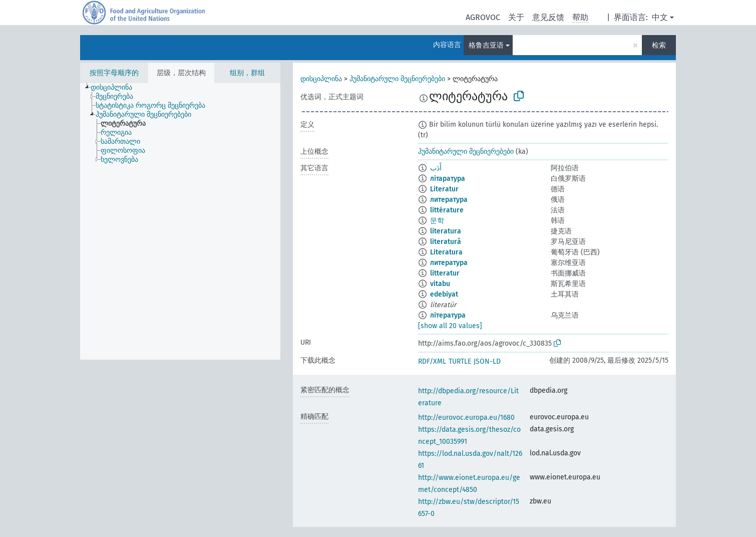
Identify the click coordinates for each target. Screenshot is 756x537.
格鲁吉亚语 (486, 45)
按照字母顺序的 (114, 73)
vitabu (440, 284)
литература (449, 200)
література (448, 315)
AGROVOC (483, 17)
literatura (446, 231)
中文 (660, 17)
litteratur (445, 273)
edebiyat (444, 294)
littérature (447, 210)
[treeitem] (116, 88)
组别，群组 (247, 73)
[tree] (180, 221)
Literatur (444, 189)
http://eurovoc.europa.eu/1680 (466, 418)
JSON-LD (487, 361)
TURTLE (460, 361)
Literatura (446, 252)
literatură (446, 242)
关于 (516, 17)
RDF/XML (432, 361)
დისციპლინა (321, 79)
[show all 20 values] (450, 326)
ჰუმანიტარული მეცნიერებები (397, 79)
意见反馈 (548, 17)
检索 (659, 45)
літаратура (448, 179)
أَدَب (436, 168)
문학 (437, 221)
